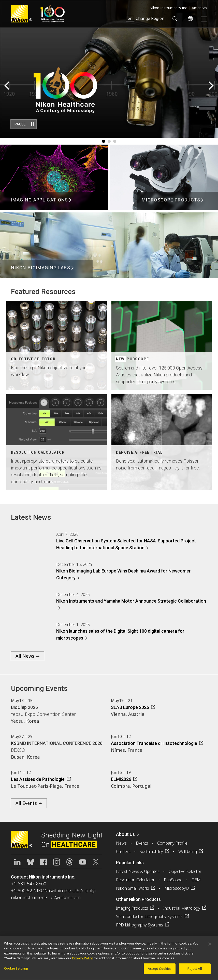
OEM (196, 880)
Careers (123, 851)
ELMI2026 (121, 779)
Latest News (31, 517)
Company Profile (172, 843)
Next (211, 86)
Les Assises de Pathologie (38, 779)
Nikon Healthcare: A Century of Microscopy (53, 14)
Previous (7, 86)
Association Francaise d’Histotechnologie (154, 743)
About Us (125, 834)
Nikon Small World (133, 888)
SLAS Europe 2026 (130, 707)
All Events (26, 803)
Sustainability (151, 851)
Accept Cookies (160, 971)
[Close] (210, 947)
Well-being (188, 851)
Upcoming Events (39, 688)
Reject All (195, 971)
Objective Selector (185, 871)
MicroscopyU (177, 888)
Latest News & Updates (138, 871)
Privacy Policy (83, 961)
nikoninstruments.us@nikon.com (46, 897)
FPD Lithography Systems (140, 925)
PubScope (173, 880)
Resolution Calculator (135, 880)
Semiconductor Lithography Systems (149, 917)
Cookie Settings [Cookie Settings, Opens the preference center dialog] (16, 971)
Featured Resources (43, 292)
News (121, 843)
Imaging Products (132, 908)
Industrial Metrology (182, 908)
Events (142, 843)
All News (25, 656)
